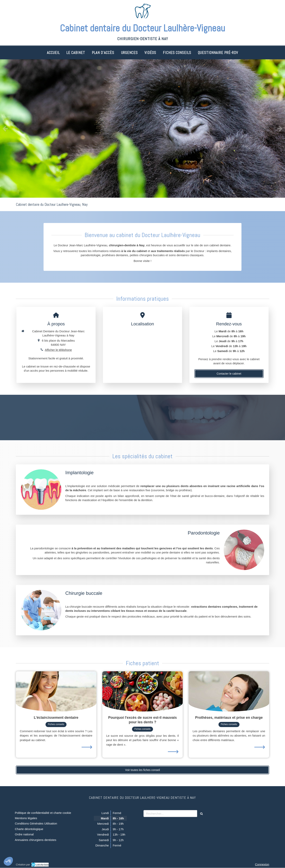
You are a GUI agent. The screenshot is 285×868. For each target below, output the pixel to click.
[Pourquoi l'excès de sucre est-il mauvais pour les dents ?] (143, 691)
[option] (142, 128)
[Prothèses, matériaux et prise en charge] (229, 691)
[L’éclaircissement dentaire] (56, 691)
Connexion (262, 864)
